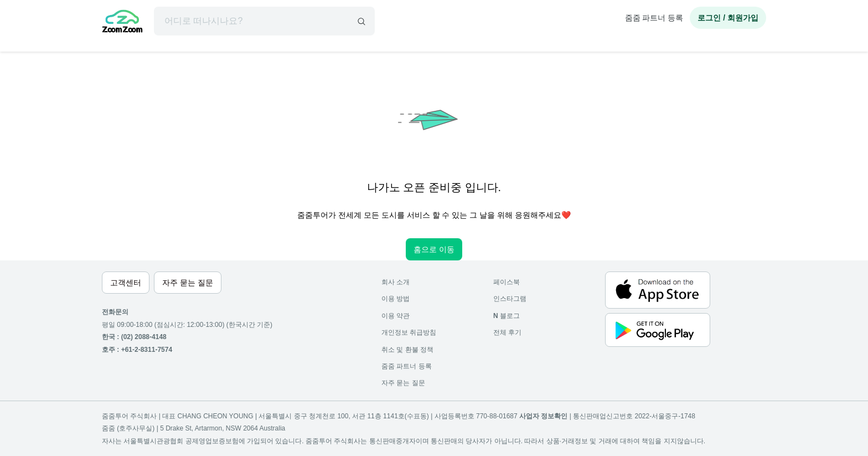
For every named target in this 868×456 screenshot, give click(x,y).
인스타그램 (510, 299)
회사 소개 (396, 282)
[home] (122, 23)
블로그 (507, 316)
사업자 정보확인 (543, 416)
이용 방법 (396, 299)
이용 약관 (396, 316)
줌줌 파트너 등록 (654, 18)
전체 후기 (507, 332)
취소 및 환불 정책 (407, 350)
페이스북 (507, 282)
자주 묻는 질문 (403, 383)
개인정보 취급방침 (409, 332)
